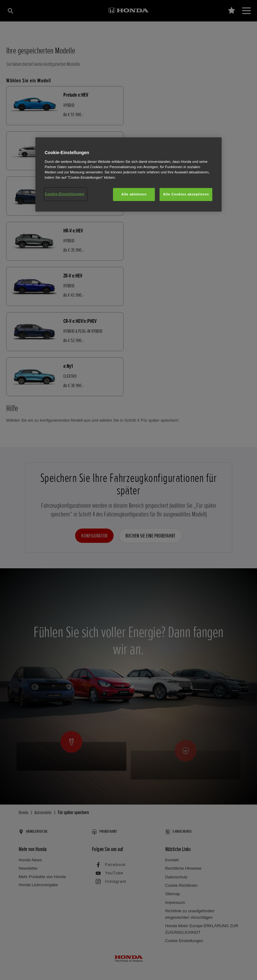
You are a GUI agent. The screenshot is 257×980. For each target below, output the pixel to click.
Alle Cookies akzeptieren (186, 194)
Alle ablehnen (134, 194)
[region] (128, 174)
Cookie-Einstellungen (65, 194)
